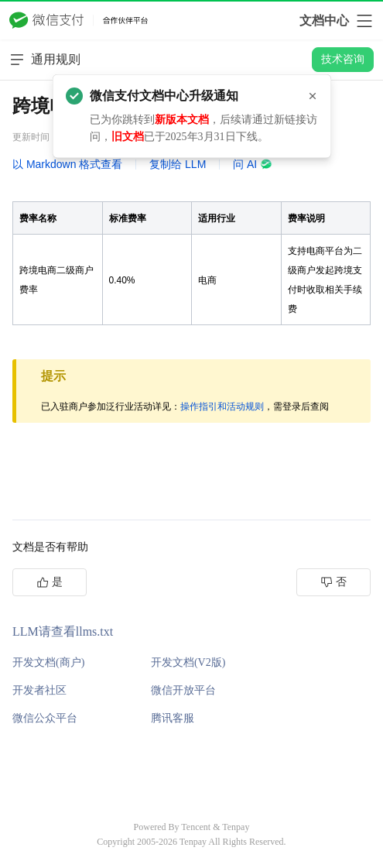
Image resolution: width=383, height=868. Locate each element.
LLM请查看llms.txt (63, 631)
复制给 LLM (178, 164)
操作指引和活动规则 (222, 407)
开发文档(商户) (48, 662)
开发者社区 (39, 690)
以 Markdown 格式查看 (67, 164)
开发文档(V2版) (188, 662)
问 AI (253, 164)
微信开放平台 (183, 690)
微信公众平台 (45, 718)
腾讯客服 (173, 718)
